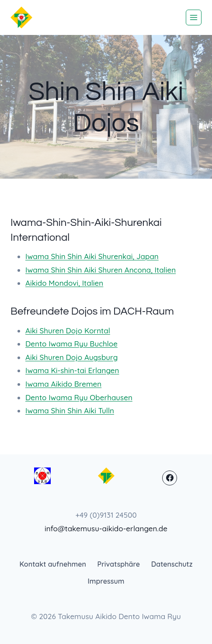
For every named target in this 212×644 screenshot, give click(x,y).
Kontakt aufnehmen (53, 564)
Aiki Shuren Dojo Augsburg (71, 357)
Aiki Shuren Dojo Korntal (68, 331)
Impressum (106, 581)
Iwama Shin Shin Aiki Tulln (70, 410)
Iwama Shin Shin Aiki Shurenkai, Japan (92, 256)
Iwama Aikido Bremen (63, 384)
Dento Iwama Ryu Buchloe (71, 344)
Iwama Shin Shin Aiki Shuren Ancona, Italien (101, 270)
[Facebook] (170, 478)
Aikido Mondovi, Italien (64, 283)
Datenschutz (172, 564)
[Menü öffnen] (194, 17)
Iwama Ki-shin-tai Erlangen (72, 370)
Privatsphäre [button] (119, 564)
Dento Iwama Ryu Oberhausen (79, 397)
